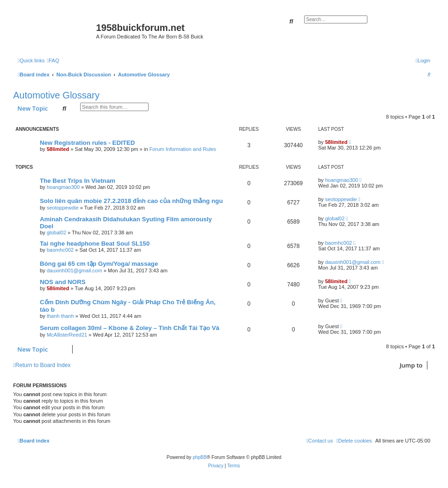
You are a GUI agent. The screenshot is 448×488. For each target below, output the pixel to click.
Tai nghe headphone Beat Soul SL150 (95, 244)
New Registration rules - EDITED (87, 143)
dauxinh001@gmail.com (75, 270)
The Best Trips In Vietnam (78, 181)
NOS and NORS (63, 282)
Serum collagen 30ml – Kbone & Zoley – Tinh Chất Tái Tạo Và (130, 328)
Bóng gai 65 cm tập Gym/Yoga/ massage (99, 264)
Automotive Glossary (56, 95)
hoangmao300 (63, 187)
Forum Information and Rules (183, 149)
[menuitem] (53, 60)
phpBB (200, 457)
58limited (58, 149)
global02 (57, 233)
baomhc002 (60, 250)
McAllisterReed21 (67, 335)
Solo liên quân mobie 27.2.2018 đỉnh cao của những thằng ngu (131, 201)
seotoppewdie (63, 208)
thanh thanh (60, 316)
